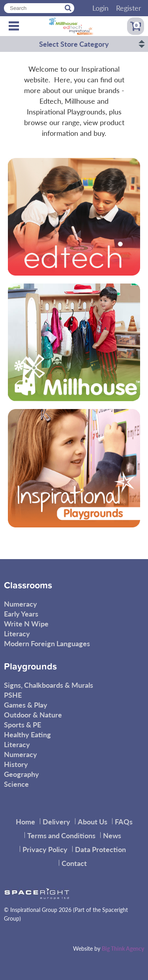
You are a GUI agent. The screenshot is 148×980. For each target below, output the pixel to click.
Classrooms (28, 586)
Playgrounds (30, 667)
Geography (22, 774)
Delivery (56, 821)
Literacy (17, 633)
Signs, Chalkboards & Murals (49, 685)
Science (16, 784)
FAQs (124, 821)
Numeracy (21, 604)
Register (129, 8)
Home (25, 821)
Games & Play (26, 705)
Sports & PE (22, 724)
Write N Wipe (26, 623)
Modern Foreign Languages (47, 643)
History (16, 764)
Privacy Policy (45, 849)
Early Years (21, 614)
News (112, 835)
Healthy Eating (27, 734)
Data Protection (100, 849)
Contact (74, 863)
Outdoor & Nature (33, 715)
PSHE (13, 695)
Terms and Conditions (61, 835)
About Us (93, 821)
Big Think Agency (123, 948)
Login (100, 8)
